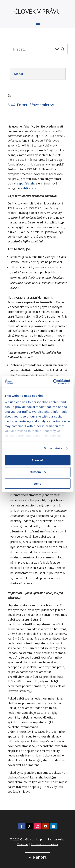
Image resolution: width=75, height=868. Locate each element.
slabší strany (29, 188)
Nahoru (40, 857)
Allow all (37, 460)
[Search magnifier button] (63, 49)
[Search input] (33, 49)
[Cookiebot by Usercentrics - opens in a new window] (53, 382)
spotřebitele (27, 183)
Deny (37, 484)
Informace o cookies (45, 844)
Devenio (23, 844)
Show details (53, 448)
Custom (38, 472)
